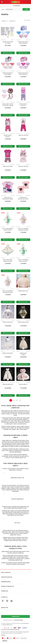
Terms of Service (6, 625)
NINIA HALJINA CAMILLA (23, 354)
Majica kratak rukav (4, 196)
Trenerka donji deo (4, 40)
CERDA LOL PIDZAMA (23, 135)
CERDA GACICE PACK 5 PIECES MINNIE (8, 74)
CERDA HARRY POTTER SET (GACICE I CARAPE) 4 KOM (8, 106)
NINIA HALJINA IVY (23, 384)
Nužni (5, 638)
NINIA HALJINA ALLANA (23, 322)
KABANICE (3, 227)
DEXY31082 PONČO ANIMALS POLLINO (8, 260)
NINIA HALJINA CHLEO (8, 384)
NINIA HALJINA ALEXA (8, 322)
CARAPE (2, 102)
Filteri (26, 9)
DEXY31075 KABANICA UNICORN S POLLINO (23, 229)
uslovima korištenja (19, 620)
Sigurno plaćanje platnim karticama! (15, 6)
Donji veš (18, 40)
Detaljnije (3, 635)
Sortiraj (3, 9)
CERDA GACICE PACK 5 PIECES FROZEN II (23, 42)
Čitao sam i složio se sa (13, 620)
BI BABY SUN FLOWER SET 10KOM (8, 42)
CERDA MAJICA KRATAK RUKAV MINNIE (8, 198)
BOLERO (18, 289)
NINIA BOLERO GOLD (23, 291)
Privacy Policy (26, 623)
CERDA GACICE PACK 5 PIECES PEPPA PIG (23, 74)
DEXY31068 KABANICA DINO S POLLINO (8, 229)
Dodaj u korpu (8, 53)
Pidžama (18, 133)
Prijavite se (16, 616)
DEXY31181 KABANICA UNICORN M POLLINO (8, 292)
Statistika (11, 638)
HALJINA (2, 320)
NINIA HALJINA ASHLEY (8, 353)
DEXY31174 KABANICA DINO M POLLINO (23, 260)
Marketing (17, 638)
